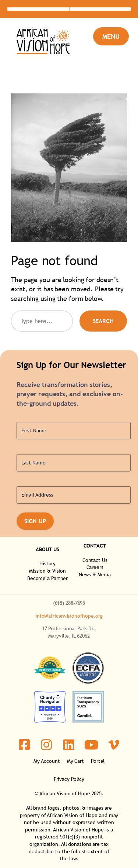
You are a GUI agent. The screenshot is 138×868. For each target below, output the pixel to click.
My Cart (75, 761)
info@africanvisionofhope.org (69, 616)
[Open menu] (111, 36)
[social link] (24, 745)
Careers (95, 567)
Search (103, 321)
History (47, 563)
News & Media (95, 574)
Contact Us (95, 560)
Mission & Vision (47, 571)
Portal (98, 761)
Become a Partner (47, 578)
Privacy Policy (69, 779)
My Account (47, 761)
